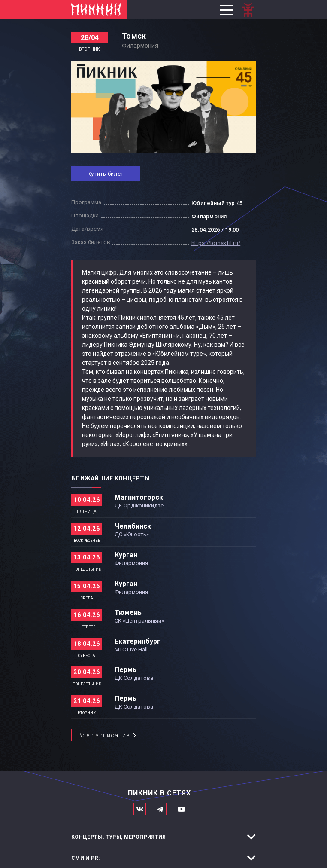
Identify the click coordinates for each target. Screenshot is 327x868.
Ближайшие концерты (111, 478)
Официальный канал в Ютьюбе (181, 809)
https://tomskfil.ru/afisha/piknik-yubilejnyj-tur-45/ (219, 243)
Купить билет (106, 174)
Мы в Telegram (160, 809)
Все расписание (104, 735)
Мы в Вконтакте (140, 809)
